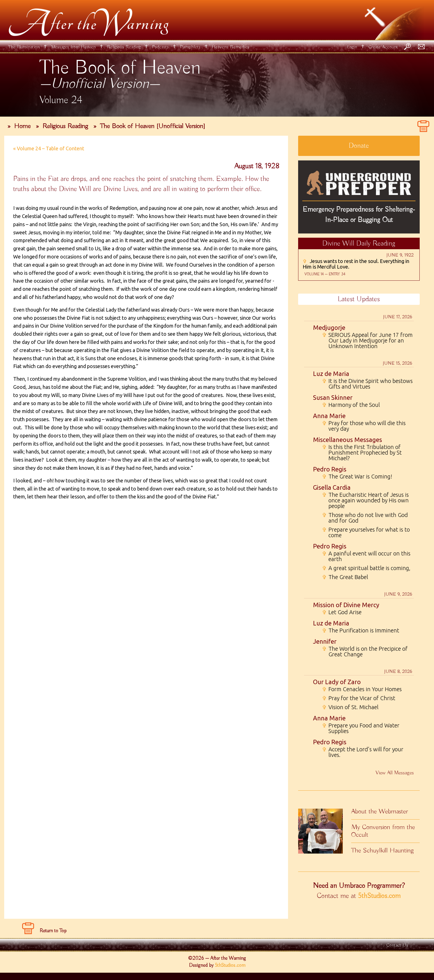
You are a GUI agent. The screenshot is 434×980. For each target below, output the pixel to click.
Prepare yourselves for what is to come (366, 532)
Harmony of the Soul (351, 405)
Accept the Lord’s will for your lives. (363, 752)
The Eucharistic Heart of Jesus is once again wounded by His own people (365, 500)
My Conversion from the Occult (383, 831)
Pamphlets (190, 47)
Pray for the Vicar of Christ (359, 698)
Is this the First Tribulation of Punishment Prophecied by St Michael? (362, 453)
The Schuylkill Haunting (382, 850)
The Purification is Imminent (361, 630)
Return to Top (53, 931)
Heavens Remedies (230, 47)
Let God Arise (342, 612)
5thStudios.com (379, 896)
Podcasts (160, 47)
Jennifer (325, 641)
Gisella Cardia (332, 487)
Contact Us (397, 945)
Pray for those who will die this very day (364, 426)
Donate (359, 146)
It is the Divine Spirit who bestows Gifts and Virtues (367, 384)
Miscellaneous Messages (348, 440)
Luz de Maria (331, 374)
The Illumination (24, 47)
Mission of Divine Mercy (346, 605)
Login (352, 47)
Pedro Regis (330, 469)
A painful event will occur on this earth (366, 556)
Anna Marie (329, 416)
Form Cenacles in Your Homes (362, 689)
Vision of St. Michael (350, 707)
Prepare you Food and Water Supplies (361, 728)
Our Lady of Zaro (337, 682)
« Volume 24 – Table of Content (49, 148)
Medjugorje (329, 327)
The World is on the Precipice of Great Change (365, 652)
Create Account (383, 47)
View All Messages (395, 773)
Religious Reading (124, 47)
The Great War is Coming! (357, 477)
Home (22, 126)
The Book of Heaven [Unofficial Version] (152, 126)
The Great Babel (345, 577)
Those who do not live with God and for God (365, 518)
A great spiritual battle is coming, (366, 568)
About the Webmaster (380, 811)
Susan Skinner (333, 397)
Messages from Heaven (73, 47)
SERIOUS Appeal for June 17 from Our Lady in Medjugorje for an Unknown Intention (367, 341)
